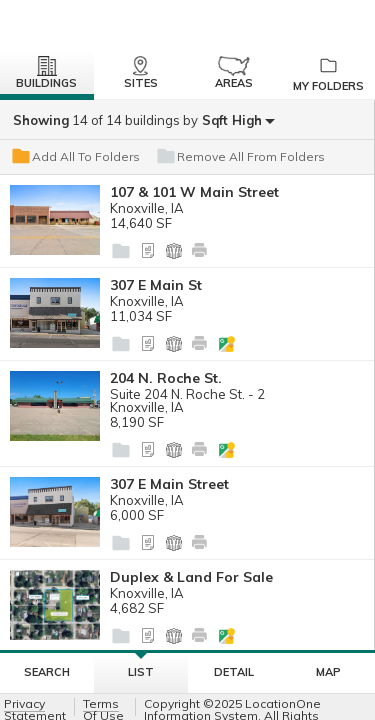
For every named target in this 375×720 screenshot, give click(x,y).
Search (47, 672)
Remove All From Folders (240, 157)
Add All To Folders (75, 157)
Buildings (46, 73)
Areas (234, 73)
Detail (234, 672)
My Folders (328, 74)
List (141, 666)
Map (328, 672)
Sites (141, 73)
